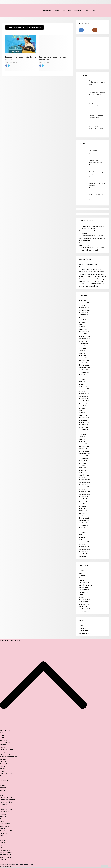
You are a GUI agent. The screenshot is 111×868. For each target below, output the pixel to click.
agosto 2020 (83, 461)
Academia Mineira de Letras (10, 640)
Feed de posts (84, 628)
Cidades (3, 819)
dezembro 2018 (84, 492)
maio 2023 (82, 382)
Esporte (3, 821)
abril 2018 (82, 508)
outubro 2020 (83, 456)
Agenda (87, 11)
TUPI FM (2, 862)
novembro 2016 (84, 549)
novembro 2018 (84, 494)
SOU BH (2, 836)
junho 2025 (83, 322)
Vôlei (2, 795)
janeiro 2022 (83, 420)
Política (3, 738)
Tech (2, 778)
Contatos (82, 578)
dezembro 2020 (84, 451)
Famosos (3, 762)
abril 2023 (82, 384)
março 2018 (83, 511)
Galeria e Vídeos (84, 599)
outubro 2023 (83, 370)
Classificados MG (6, 809)
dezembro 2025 (84, 308)
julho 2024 (82, 348)
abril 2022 (82, 413)
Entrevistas (78, 11)
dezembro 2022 (84, 394)
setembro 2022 (84, 401)
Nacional (3, 745)
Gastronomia (47, 11)
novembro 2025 (84, 310)
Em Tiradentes (84, 592)
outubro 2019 (83, 485)
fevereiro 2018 (84, 513)
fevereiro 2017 (84, 542)
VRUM (1, 807)
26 (90, 188)
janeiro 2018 (83, 516)
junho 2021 (83, 437)
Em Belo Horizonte (85, 583)
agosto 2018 (83, 501)
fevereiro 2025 (84, 332)
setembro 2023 (84, 372)
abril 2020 (82, 470)
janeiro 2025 (83, 334)
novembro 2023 (84, 367)
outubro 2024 (83, 341)
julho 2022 (82, 406)
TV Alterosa (3, 848)
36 (90, 153)
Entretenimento (4, 759)
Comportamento (6, 774)
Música (2, 769)
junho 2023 (83, 379)
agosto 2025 (83, 317)
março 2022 (83, 415)
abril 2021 (82, 442)
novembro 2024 (84, 339)
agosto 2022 (83, 403)
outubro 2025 (83, 312)
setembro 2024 (84, 344)
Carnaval (82, 576)
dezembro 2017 (84, 518)
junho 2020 (83, 465)
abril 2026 (82, 301)
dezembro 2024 (84, 336)
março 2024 (83, 358)
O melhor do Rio (84, 604)
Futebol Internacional (8, 800)
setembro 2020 (84, 458)
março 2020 (83, 473)
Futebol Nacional (6, 797)
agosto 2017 (83, 528)
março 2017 (83, 540)
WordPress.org (84, 633)
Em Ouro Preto (84, 587)
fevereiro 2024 (84, 360)
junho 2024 (83, 351)
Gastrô (2, 845)
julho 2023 (82, 377)
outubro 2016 (83, 552)
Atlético (3, 790)
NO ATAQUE (3, 786)
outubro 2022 (83, 399)
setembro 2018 (84, 499)
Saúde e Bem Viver (6, 750)
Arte (94, 11)
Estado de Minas (4, 733)
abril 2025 (82, 327)
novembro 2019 (84, 482)
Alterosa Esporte (6, 855)
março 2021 (83, 444)
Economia (4, 740)
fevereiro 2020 (84, 475)
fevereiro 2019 (84, 487)
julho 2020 (82, 463)
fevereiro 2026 (84, 303)
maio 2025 (82, 324)
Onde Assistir (5, 805)
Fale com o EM (5, 754)
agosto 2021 (83, 432)
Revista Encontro (4, 838)
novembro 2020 (84, 454)
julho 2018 (82, 504)
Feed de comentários (86, 631)
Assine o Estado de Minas (9, 757)
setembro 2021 (84, 430)
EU (100, 11)
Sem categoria (84, 611)
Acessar (82, 626)
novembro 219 (84, 556)
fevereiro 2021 (84, 446)
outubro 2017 (83, 523)
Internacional (5, 742)
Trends (2, 771)
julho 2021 (82, 434)
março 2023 (83, 387)
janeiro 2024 (83, 363)
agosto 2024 (83, 346)
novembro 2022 (84, 396)
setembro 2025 (84, 315)
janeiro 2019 (83, 489)
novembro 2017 (84, 520)
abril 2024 (82, 355)
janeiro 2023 (83, 391)
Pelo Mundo (67, 11)
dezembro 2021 (84, 422)
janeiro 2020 (83, 477)
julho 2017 (82, 530)
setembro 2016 (84, 554)
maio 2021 (82, 439)
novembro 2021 (84, 425)
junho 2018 (83, 506)
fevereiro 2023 (84, 389)
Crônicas (57, 11)
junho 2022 (83, 408)
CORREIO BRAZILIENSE (5, 857)
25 (90, 199)
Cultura (3, 747)
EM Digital (4, 752)
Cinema (3, 766)
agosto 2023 (83, 375)
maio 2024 (82, 353)
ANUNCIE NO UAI (4, 783)
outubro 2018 (83, 497)
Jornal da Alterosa (6, 852)
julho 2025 (82, 320)
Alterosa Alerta (5, 850)
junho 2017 (83, 532)
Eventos (82, 597)
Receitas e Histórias (86, 609)
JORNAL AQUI (3, 817)
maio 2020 (82, 468)
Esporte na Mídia (6, 802)
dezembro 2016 (84, 547)
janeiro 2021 (83, 449)
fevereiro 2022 (84, 418)
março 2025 (83, 329)
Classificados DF (6, 812)
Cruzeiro (3, 793)
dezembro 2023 (84, 365)
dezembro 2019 (84, 480)
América (3, 788)
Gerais (2, 735)
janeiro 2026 (83, 305)
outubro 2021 (83, 427)
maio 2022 (82, 410)
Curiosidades (5, 826)
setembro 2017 (84, 525)
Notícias (3, 814)
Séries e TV (4, 764)
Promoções (4, 781)
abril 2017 (82, 537)
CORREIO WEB (3, 860)
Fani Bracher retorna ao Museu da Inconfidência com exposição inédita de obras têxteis (92, 238)
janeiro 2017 (83, 544)
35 (90, 176)
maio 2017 (82, 535)
